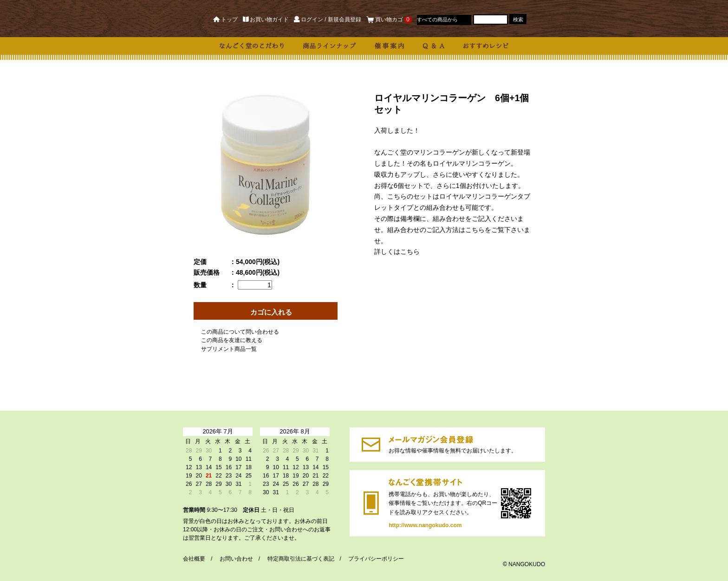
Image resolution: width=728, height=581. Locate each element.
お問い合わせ (236, 559)
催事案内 (390, 46)
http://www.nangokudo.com (371, 503)
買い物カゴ (389, 19)
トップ (225, 19)
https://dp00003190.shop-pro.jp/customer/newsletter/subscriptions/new (371, 445)
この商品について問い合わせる (240, 332)
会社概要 (194, 559)
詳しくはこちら (397, 252)
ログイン (308, 19)
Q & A (434, 46)
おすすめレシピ (486, 46)
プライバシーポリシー (376, 559)
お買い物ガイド (266, 19)
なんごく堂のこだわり (252, 46)
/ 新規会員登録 (343, 19)
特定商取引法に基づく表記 (301, 559)
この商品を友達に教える (232, 340)
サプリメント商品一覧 (229, 349)
